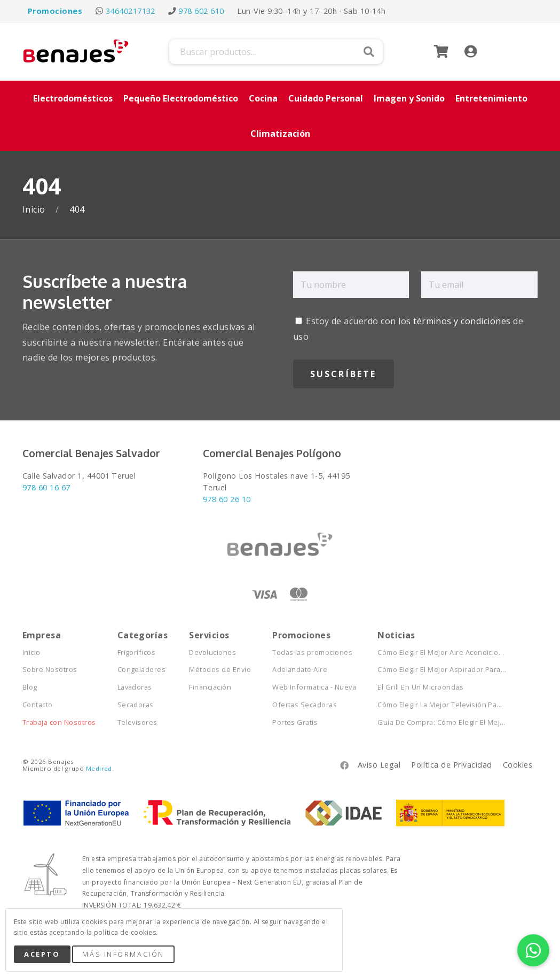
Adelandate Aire (300, 670)
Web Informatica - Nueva (314, 687)
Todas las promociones (312, 652)
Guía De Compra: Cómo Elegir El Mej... (441, 722)
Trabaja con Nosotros (59, 722)
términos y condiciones (462, 321)
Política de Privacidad (452, 765)
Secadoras (136, 705)
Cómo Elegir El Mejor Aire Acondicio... (441, 652)
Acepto (42, 954)
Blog (30, 687)
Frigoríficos (137, 652)
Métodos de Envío (220, 670)
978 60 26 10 (227, 499)
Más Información (123, 954)
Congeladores (142, 670)
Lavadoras (135, 687)
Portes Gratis (295, 722)
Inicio (35, 210)
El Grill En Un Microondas (420, 687)
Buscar (369, 52)
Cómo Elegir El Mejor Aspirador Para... (442, 670)
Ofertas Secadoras (305, 705)
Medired (99, 768)
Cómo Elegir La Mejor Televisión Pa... (440, 705)
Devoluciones (212, 652)
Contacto (38, 705)
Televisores (137, 722)
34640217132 (131, 11)
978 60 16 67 (46, 487)
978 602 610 (201, 11)
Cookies (518, 765)
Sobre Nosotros (50, 670)
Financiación (210, 687)
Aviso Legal (379, 765)
